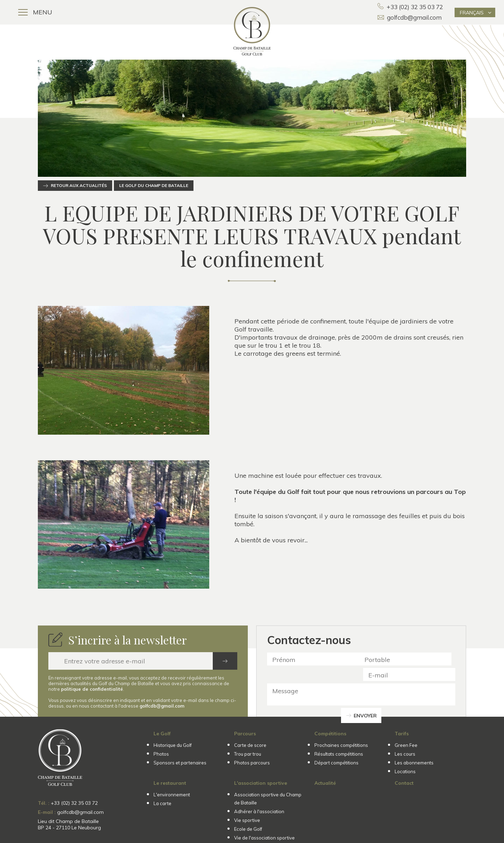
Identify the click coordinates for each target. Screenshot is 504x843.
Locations (405, 771)
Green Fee (406, 745)
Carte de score (250, 745)
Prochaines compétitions (341, 745)
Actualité (325, 783)
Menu (35, 12)
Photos (161, 754)
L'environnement (172, 795)
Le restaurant (170, 783)
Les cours (405, 754)
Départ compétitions (336, 763)
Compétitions (330, 734)
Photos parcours (252, 763)
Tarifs (402, 734)
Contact (404, 783)
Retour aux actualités (79, 185)
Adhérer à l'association (259, 811)
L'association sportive (261, 783)
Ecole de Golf (248, 829)
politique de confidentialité (92, 689)
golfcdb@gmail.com (410, 17)
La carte (162, 803)
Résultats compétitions (339, 754)
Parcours (245, 734)
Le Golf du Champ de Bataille (154, 185)
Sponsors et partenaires (180, 763)
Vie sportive (247, 820)
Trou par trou (248, 754)
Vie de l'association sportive (264, 838)
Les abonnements (414, 763)
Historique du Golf (173, 745)
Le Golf (162, 734)
